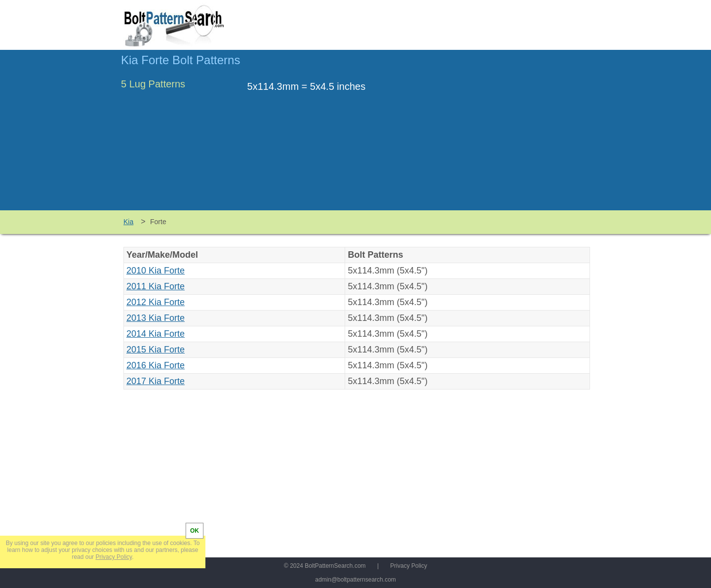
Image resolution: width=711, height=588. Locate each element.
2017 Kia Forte (156, 381)
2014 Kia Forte (156, 334)
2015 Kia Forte (156, 350)
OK (195, 531)
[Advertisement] (507, 135)
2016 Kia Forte (156, 365)
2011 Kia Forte (156, 286)
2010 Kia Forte (156, 271)
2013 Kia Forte (156, 318)
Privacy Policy (409, 566)
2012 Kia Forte (156, 302)
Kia (128, 222)
